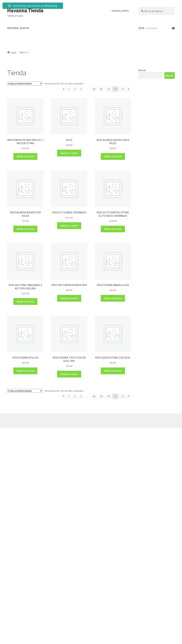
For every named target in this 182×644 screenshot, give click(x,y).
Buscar (142, 70)
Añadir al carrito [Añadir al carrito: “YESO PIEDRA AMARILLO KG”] (113, 298)
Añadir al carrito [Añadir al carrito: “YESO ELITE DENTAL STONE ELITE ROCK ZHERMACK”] (113, 229)
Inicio (14, 52)
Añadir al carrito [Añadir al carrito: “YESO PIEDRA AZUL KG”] (25, 371)
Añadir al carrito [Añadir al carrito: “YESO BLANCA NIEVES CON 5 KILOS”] (113, 156)
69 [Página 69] (101, 89)
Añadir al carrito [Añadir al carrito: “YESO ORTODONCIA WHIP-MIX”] (69, 298)
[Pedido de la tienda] (25, 84)
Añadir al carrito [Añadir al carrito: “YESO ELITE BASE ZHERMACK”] (69, 226)
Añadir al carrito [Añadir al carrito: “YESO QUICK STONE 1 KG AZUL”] (113, 371)
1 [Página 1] (69, 89)
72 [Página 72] (123, 89)
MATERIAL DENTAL (120, 11)
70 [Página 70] (108, 89)
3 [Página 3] (81, 89)
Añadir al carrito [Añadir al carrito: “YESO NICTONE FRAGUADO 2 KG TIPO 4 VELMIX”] (25, 302)
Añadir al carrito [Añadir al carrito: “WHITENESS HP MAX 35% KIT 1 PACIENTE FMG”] (25, 156)
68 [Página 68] (94, 89)
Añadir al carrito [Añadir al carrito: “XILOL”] (69, 153)
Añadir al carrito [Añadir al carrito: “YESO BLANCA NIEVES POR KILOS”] (25, 229)
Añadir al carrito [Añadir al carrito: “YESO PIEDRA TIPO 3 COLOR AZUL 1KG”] (69, 374)
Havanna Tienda (25, 10)
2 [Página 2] (75, 89)
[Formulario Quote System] (82, 537)
